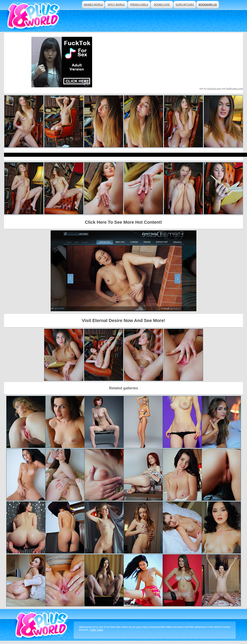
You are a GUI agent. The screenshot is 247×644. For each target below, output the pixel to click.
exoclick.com (214, 89)
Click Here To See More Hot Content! (123, 222)
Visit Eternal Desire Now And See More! (123, 320)
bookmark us (208, 5)
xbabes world (93, 5)
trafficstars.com (235, 89)
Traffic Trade (96, 630)
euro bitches (185, 5)
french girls (139, 5)
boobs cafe (162, 5)
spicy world (116, 5)
